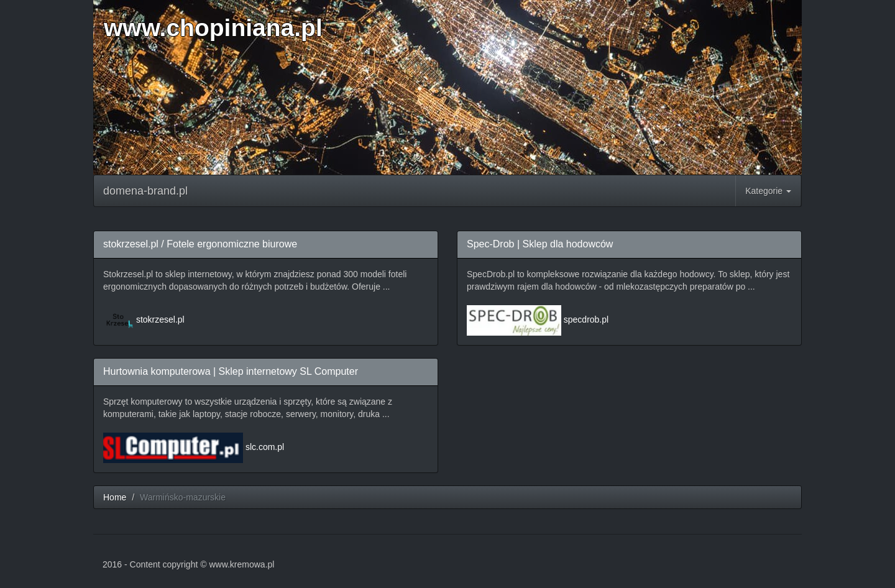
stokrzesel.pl (160, 319)
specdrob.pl (586, 319)
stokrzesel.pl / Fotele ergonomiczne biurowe (200, 244)
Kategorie (768, 191)
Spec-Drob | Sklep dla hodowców (540, 244)
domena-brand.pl (145, 191)
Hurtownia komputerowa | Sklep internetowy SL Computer (231, 371)
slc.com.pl (265, 447)
